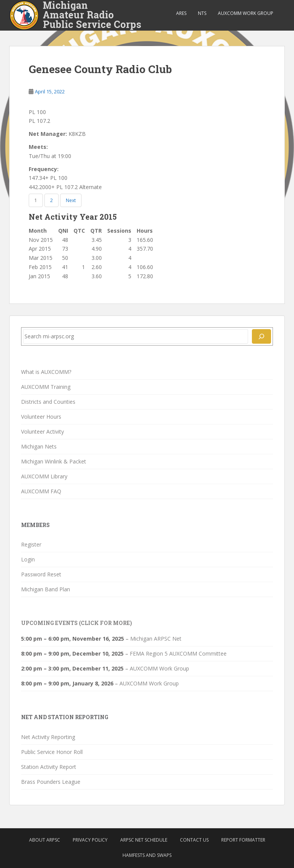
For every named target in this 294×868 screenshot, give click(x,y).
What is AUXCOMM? (46, 372)
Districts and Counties (48, 402)
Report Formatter (243, 840)
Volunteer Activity (42, 432)
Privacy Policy (90, 840)
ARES (181, 13)
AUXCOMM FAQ (41, 491)
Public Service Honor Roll (52, 752)
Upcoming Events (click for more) (77, 623)
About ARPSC (45, 840)
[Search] (261, 336)
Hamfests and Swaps (147, 855)
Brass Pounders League (51, 782)
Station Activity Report (49, 767)
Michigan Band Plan (46, 589)
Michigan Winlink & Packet (54, 461)
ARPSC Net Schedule (144, 840)
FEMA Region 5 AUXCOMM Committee (178, 653)
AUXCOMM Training (46, 387)
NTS (202, 13)
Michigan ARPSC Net (156, 639)
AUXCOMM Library (44, 476)
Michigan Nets (39, 446)
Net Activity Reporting (48, 737)
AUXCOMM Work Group (246, 13)
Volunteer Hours (41, 417)
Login (28, 559)
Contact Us (194, 840)
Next (71, 200)
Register (31, 544)
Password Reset (41, 574)
